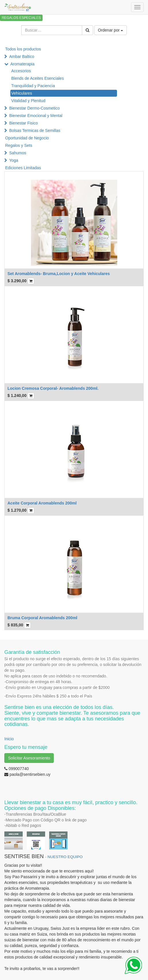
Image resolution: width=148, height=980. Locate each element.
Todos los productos (23, 49)
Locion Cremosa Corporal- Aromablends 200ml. (53, 388)
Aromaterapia (22, 64)
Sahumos (18, 153)
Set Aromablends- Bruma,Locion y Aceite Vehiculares (59, 274)
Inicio (9, 739)
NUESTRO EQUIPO (65, 857)
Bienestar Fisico (24, 123)
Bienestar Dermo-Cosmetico (34, 108)
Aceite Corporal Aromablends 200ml (42, 503)
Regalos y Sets (19, 145)
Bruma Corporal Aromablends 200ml (42, 618)
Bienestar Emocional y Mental (36, 116)
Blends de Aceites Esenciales (38, 78)
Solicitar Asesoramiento (29, 758)
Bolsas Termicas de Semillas (35, 130)
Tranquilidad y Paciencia (33, 86)
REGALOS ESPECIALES (21, 18)
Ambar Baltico (22, 56)
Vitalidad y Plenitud (28, 101)
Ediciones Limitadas (23, 168)
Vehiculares (22, 93)
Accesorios (21, 71)
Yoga (14, 160)
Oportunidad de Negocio (27, 138)
